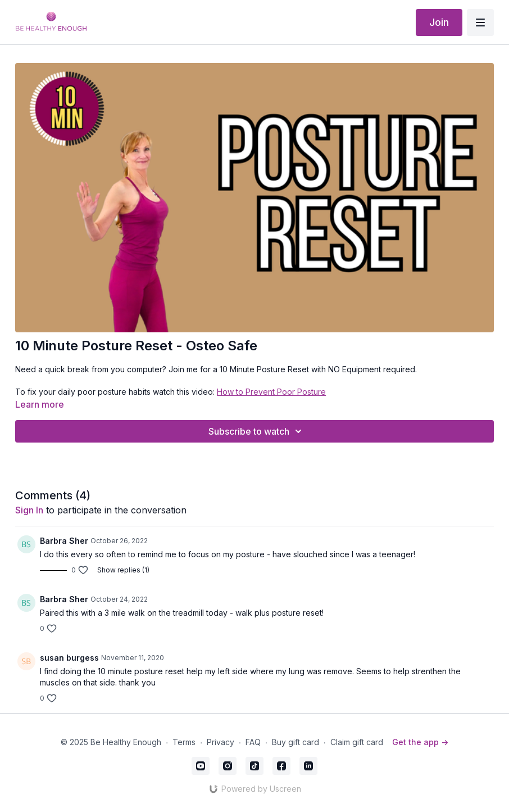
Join (439, 22)
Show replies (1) (123, 570)
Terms (184, 742)
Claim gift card (357, 742)
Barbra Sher (64, 541)
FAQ (253, 742)
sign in (29, 510)
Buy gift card (296, 742)
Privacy (221, 742)
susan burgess (69, 658)
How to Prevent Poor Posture (271, 392)
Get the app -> (420, 742)
